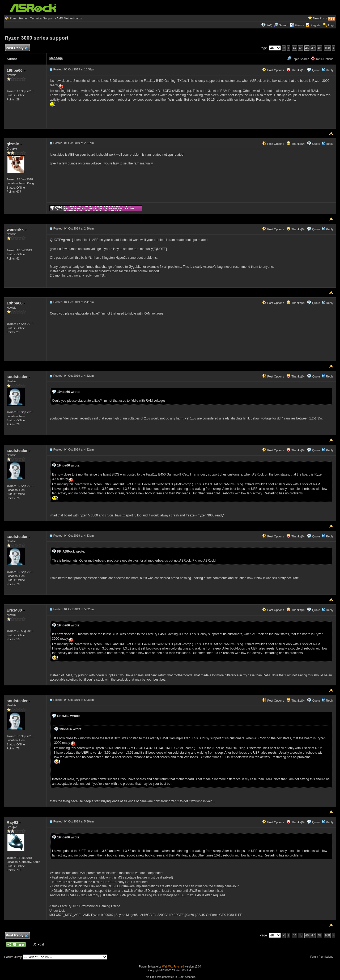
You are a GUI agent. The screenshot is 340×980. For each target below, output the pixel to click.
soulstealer (19, 377)
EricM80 (16, 610)
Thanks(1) (295, 70)
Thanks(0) (295, 144)
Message (56, 58)
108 (327, 48)
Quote (316, 70)
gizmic (14, 144)
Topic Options (322, 59)
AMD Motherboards (69, 18)
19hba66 (16, 70)
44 (294, 48)
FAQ (269, 25)
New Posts (320, 18)
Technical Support (42, 18)
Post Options (273, 70)
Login (332, 25)
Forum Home (18, 18)
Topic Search (298, 59)
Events (297, 25)
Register (316, 25)
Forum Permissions (323, 957)
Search (284, 25)
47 (313, 48)
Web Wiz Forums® (173, 967)
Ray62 (14, 822)
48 (319, 48)
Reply (330, 70)
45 (301, 48)
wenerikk (17, 229)
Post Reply (17, 48)
